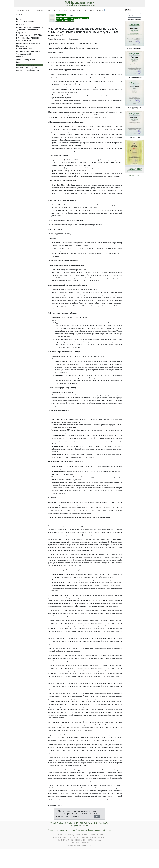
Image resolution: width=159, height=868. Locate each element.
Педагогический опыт (26, 65)
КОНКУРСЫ (31, 10)
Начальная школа (24, 49)
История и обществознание (28, 38)
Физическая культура (26, 59)
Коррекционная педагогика (28, 43)
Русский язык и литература (28, 51)
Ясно (97, 817)
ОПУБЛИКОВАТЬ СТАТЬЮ (64, 10)
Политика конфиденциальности (90, 830)
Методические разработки (28, 68)
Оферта (108, 830)
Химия (19, 62)
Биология (20, 19)
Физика (20, 57)
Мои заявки (135, 15)
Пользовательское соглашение (62, 830)
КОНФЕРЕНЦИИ (44, 10)
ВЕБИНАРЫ (81, 10)
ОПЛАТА (99, 10)
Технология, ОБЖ (24, 54)
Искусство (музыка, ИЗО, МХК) (29, 35)
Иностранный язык (25, 41)
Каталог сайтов (135, 175)
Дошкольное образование (28, 30)
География (21, 24)
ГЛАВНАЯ (20, 10)
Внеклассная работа (25, 22)
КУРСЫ (91, 10)
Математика (22, 46)
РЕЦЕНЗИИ (76, 826)
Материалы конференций (28, 70)
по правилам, (84, 811)
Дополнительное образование (30, 27)
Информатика (22, 32)
